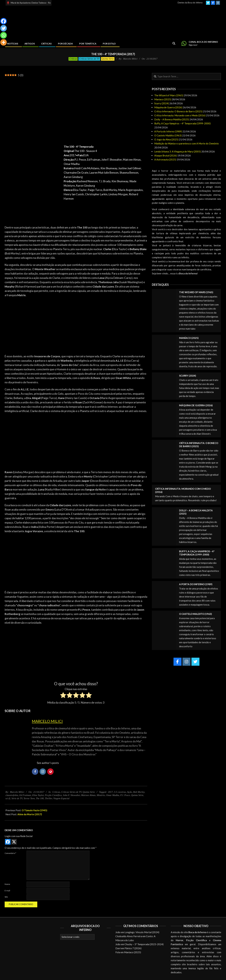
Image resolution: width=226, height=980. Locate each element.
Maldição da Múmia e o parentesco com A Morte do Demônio (187, 143)
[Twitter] (4, 28)
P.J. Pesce (125, 795)
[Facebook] (4, 21)
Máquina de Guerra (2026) (168, 107)
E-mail (7, 891)
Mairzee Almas (88, 795)
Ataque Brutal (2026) (166, 155)
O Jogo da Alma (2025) (166, 139)
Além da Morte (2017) (30, 814)
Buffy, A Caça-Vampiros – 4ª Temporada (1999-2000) (182, 123)
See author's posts (48, 763)
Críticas (73, 59)
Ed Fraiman (25, 795)
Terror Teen (29, 798)
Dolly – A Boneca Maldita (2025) (172, 119)
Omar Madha (113, 795)
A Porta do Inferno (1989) (168, 131)
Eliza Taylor (38, 795)
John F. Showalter (71, 795)
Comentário (10, 853)
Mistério (101, 795)
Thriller (48, 798)
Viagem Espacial (61, 798)
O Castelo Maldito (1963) (168, 135)
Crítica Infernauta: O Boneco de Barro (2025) (178, 111)
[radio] (63, 696)
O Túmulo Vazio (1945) (34, 810)
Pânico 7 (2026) (133, 948)
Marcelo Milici (47, 721)
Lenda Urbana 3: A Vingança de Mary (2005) (178, 151)
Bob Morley (139, 792)
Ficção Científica (53, 795)
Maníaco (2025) (163, 99)
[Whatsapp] (4, 35)
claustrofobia (12, 795)
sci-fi (8, 798)
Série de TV (17, 798)
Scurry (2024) (162, 103)
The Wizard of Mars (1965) (169, 95)
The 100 (40, 798)
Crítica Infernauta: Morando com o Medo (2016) (180, 115)
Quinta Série (108, 59)
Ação (130, 792)
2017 (110, 792)
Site (6, 897)
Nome (7, 884)
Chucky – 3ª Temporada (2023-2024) (144, 944)
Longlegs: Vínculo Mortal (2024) (142, 932)
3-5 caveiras (120, 792)
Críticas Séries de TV (89, 59)
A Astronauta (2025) (165, 159)
